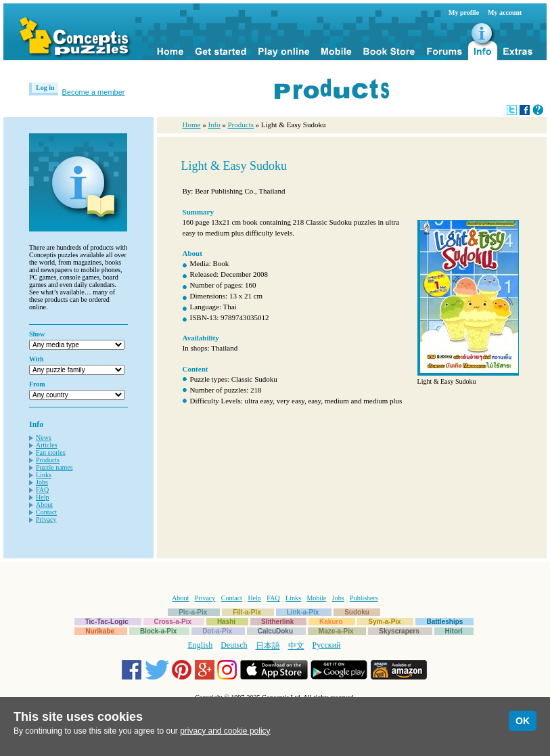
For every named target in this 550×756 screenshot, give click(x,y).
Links (44, 475)
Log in (45, 88)
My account (505, 13)
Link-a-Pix (303, 612)
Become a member (94, 92)
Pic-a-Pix (193, 612)
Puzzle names (54, 467)
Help (42, 497)
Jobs (42, 482)
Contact (46, 512)
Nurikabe (100, 631)
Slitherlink (277, 622)
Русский (327, 645)
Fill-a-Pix (247, 612)
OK (523, 721)
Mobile (316, 598)
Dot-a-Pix (217, 631)
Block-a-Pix (158, 631)
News (44, 438)
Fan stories (51, 452)
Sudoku (357, 612)
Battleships (444, 622)
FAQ (42, 490)
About (44, 505)
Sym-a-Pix (384, 622)
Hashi (226, 622)
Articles (47, 445)
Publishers (364, 598)
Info (214, 125)
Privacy (46, 519)
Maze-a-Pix (336, 631)
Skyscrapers (399, 631)
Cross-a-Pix (173, 622)
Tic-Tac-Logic (107, 622)
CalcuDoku (275, 631)
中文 (296, 646)
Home (192, 125)
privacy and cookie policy (225, 731)
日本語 (268, 646)
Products (48, 460)
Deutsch (234, 645)
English (201, 645)
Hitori (454, 631)
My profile (464, 13)
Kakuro (331, 622)
